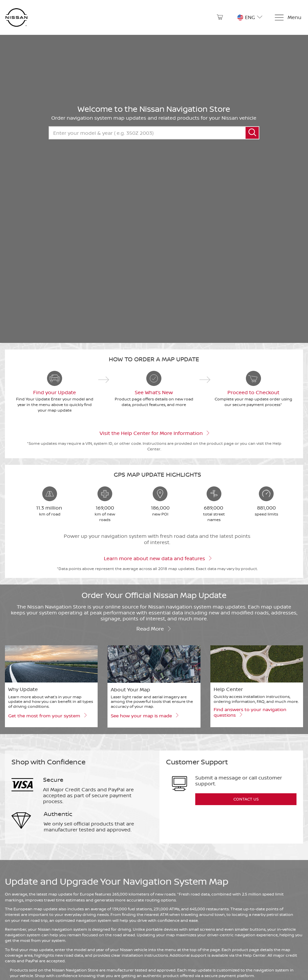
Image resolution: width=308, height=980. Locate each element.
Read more (154, 628)
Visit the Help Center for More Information (154, 433)
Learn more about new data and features (157, 558)
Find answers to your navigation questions (250, 712)
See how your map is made (144, 715)
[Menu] (288, 18)
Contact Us (246, 799)
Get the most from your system (47, 715)
